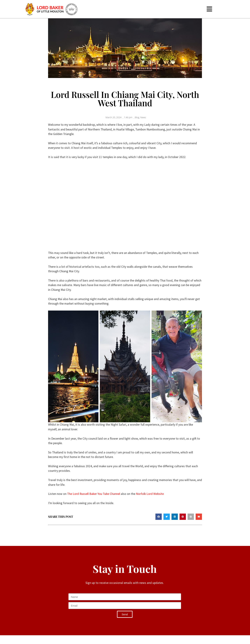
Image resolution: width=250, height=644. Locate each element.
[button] (159, 517)
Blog (137, 117)
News (143, 117)
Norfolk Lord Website (150, 494)
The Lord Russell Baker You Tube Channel (94, 494)
